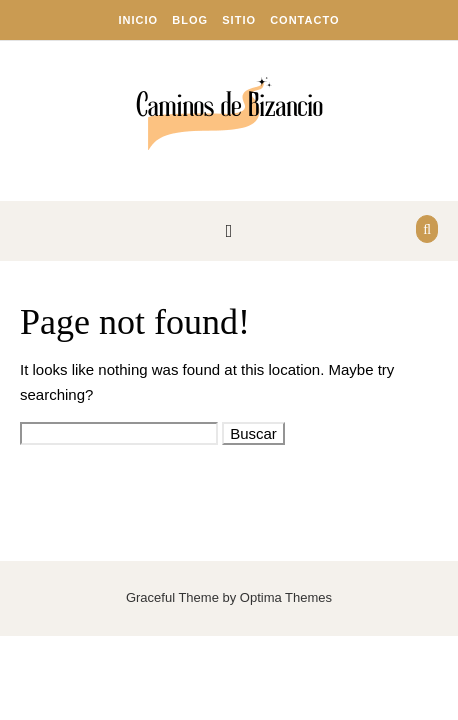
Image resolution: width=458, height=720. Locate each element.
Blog (190, 20)
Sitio (239, 20)
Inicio (139, 20)
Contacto (304, 20)
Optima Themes (286, 597)
